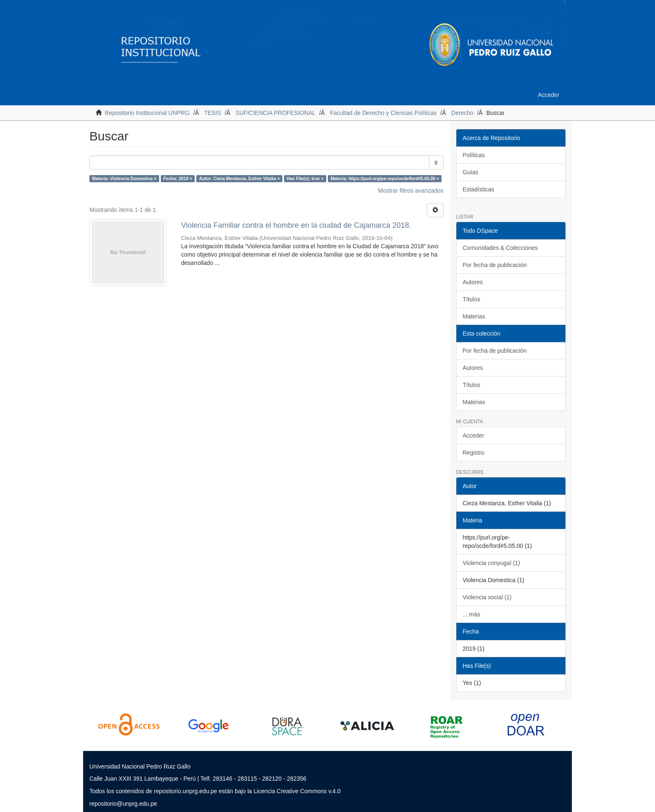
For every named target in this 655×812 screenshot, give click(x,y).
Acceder (473, 435)
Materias (474, 316)
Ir (436, 163)
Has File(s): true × (305, 178)
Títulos (472, 299)
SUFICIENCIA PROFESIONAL (275, 113)
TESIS (213, 113)
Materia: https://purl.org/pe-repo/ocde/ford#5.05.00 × (385, 178)
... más (472, 614)
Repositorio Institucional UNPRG (147, 113)
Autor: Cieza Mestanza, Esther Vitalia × (240, 178)
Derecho (462, 113)
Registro (474, 453)
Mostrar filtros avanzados (411, 191)
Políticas (474, 155)
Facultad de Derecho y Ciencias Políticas (383, 113)
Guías (471, 172)
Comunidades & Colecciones (500, 248)
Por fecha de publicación (495, 265)
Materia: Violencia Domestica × (124, 178)
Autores (473, 282)
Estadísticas (479, 189)
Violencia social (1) (487, 597)
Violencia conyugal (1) (492, 563)
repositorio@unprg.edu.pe (123, 804)
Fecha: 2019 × (178, 178)
